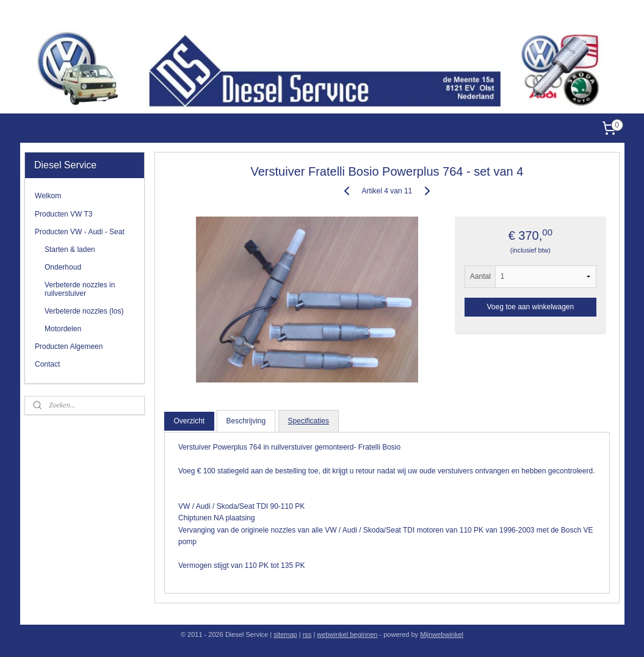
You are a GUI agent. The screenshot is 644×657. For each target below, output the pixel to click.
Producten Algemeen (69, 346)
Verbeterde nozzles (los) (84, 311)
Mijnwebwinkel (442, 634)
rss (307, 634)
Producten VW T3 (64, 214)
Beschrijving (246, 421)
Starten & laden (70, 250)
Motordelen (63, 329)
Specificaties (308, 421)
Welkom (48, 196)
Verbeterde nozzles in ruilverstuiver (80, 289)
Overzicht (189, 421)
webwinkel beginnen (347, 634)
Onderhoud (63, 267)
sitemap (285, 634)
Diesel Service (601, 15)
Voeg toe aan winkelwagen (530, 307)
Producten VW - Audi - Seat (80, 232)
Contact (47, 364)
